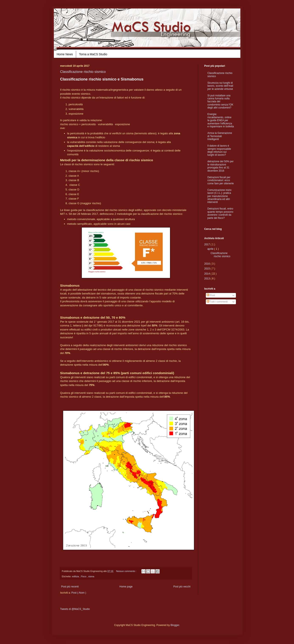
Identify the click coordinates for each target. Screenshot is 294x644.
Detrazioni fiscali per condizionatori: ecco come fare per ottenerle (221, 180)
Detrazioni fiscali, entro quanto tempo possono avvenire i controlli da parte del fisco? (220, 213)
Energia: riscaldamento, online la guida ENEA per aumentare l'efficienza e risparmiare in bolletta (221, 120)
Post (211, 295)
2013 (208, 279)
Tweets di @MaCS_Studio (75, 609)
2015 (208, 269)
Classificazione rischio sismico (83, 72)
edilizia (76, 576)
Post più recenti (70, 587)
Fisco (84, 576)
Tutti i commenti (217, 302)
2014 (208, 274)
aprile (211, 249)
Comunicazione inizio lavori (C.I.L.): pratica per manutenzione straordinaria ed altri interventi (219, 196)
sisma (91, 576)
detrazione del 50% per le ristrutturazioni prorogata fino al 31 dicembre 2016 (221, 166)
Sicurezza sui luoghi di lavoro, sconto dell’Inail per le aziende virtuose (220, 86)
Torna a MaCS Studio (93, 54)
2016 (208, 264)
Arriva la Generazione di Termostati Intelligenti (220, 136)
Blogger (175, 625)
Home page (126, 587)
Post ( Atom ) (79, 593)
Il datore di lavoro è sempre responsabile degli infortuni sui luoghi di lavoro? (219, 150)
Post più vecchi (182, 587)
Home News (65, 54)
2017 (208, 244)
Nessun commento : (127, 571)
